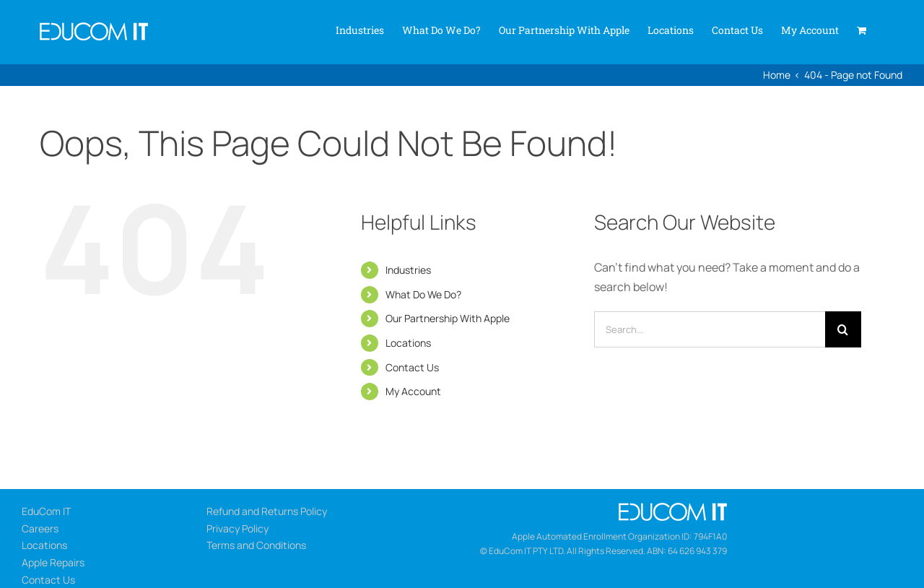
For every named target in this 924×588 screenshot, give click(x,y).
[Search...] (710, 329)
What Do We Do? (423, 294)
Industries (408, 270)
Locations (408, 343)
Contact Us (412, 367)
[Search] (843, 329)
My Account (413, 391)
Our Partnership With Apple (448, 318)
